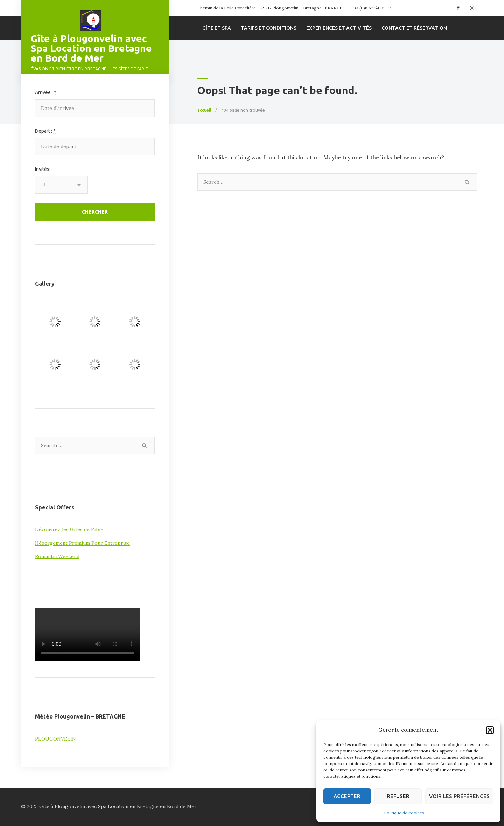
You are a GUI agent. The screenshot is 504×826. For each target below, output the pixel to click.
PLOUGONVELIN (55, 739)
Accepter (347, 796)
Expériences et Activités (339, 28)
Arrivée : (46, 92)
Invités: (43, 169)
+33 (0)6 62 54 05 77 (371, 8)
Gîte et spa (217, 28)
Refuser (398, 796)
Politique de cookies (404, 813)
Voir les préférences (459, 796)
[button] (490, 730)
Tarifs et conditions (269, 28)
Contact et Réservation (414, 28)
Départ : (45, 131)
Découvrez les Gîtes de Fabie (69, 529)
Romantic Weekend (57, 556)
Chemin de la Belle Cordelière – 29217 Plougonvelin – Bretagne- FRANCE (270, 8)
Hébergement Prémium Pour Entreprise (82, 543)
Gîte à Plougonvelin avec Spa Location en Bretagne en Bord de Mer (91, 48)
